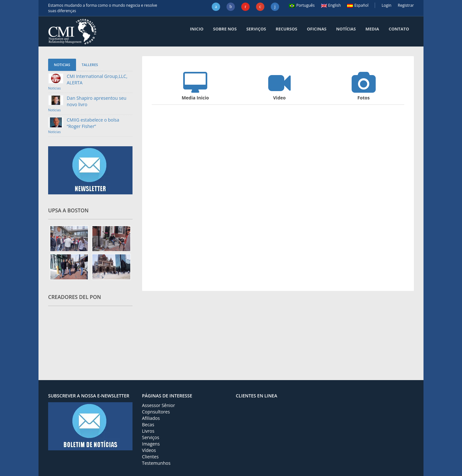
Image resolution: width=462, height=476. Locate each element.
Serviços (151, 437)
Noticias (62, 65)
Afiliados (151, 418)
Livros (148, 431)
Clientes (150, 457)
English (331, 5)
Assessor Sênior (159, 405)
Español (358, 5)
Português (302, 5)
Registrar (406, 5)
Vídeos (149, 450)
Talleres (90, 65)
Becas (148, 425)
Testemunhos (156, 463)
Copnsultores (156, 412)
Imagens (151, 444)
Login (386, 5)
